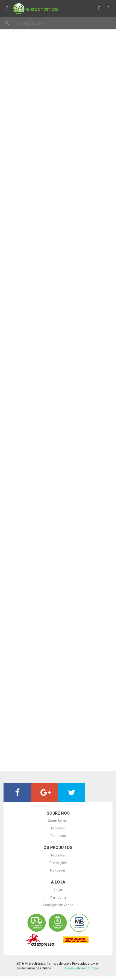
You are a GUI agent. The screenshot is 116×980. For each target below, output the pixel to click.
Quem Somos (58, 821)
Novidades (58, 870)
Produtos (58, 828)
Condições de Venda (58, 905)
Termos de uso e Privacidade (68, 964)
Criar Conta (58, 897)
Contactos (58, 836)
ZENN (95, 968)
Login (58, 890)
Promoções (58, 863)
